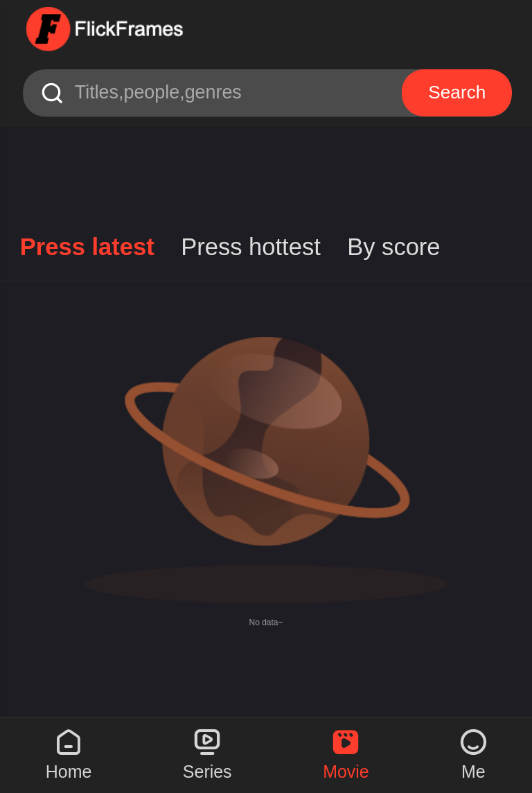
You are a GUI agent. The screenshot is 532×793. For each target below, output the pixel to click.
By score (393, 247)
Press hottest (251, 247)
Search (459, 91)
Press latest (87, 247)
